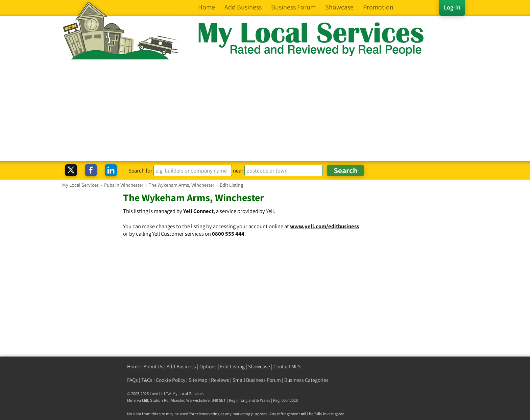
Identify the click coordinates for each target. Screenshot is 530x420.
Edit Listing (232, 366)
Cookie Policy (171, 380)
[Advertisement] (265, 110)
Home (134, 366)
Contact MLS (287, 366)
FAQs (132, 380)
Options (208, 366)
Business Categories (306, 380)
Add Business (181, 366)
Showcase (259, 366)
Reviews (220, 380)
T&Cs (147, 380)
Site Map (198, 380)
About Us (153, 366)
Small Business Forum (257, 380)
